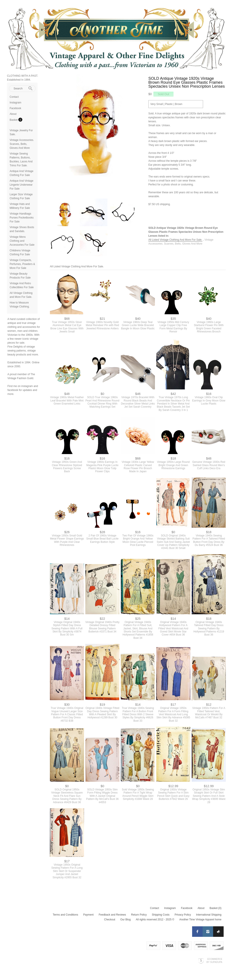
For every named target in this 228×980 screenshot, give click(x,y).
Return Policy (139, 915)
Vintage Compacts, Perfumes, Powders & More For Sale (22, 264)
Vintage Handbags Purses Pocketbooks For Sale (22, 218)
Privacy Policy (183, 915)
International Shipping (209, 915)
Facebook (15, 108)
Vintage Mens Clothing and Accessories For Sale (22, 241)
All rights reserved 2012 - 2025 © (155, 920)
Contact (14, 97)
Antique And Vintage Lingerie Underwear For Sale (22, 185)
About (13, 114)
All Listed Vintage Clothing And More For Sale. (175, 240)
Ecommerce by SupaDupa (214, 960)
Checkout (110, 920)
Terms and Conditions (65, 915)
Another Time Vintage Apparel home (200, 920)
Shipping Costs (161, 915)
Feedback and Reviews (112, 915)
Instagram (15, 103)
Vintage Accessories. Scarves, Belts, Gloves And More (22, 144)
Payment (88, 915)
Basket (14, 120)
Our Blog (125, 920)
